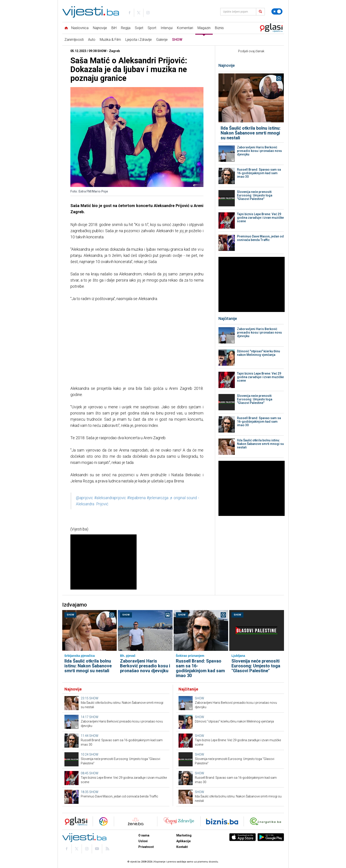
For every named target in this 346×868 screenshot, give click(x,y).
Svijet (139, 28)
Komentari (185, 28)
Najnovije (100, 28)
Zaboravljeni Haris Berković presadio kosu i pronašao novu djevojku (259, 151)
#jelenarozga (158, 498)
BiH (114, 28)
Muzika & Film (110, 40)
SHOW (177, 40)
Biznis (219, 28)
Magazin (204, 28)
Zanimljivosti (74, 40)
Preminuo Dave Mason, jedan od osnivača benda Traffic (260, 238)
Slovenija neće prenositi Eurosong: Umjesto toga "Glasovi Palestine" (255, 195)
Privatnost (146, 847)
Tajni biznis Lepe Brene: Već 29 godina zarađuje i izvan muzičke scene (260, 218)
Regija (126, 28)
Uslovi (143, 841)
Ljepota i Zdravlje (139, 40)
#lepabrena (136, 498)
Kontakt (182, 847)
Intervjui (167, 28)
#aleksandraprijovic (110, 498)
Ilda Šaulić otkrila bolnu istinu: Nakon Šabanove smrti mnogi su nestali (251, 133)
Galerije (162, 40)
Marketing (184, 835)
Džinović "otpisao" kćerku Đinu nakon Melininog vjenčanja (259, 353)
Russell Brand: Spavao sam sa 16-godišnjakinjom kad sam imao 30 (259, 173)
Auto (92, 40)
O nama (144, 835)
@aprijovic (85, 498)
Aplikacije (183, 841)
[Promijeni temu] (277, 11)
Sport (152, 28)
